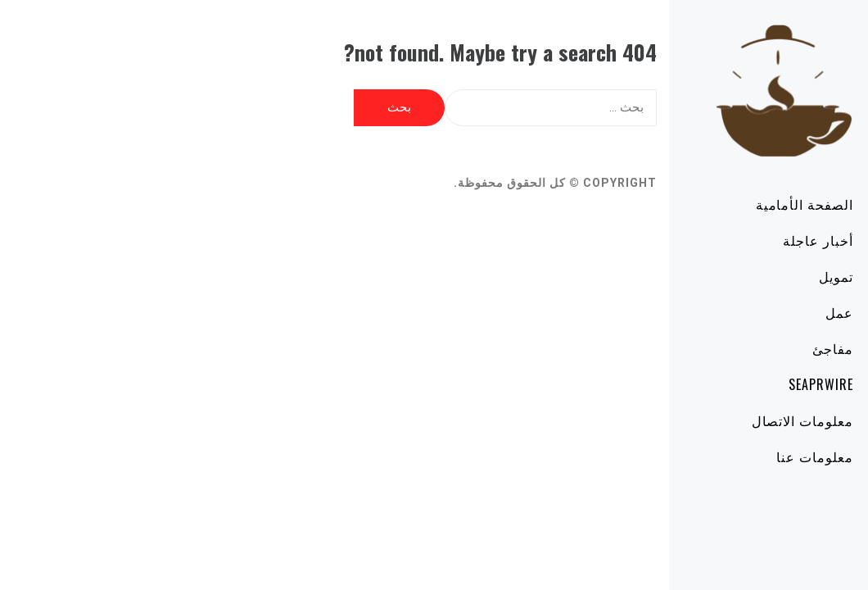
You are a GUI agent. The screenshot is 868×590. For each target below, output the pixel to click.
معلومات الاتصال (756, 420)
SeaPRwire (774, 384)
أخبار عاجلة (771, 240)
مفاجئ (786, 348)
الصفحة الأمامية (758, 204)
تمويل (789, 276)
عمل (793, 312)
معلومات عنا (768, 456)
